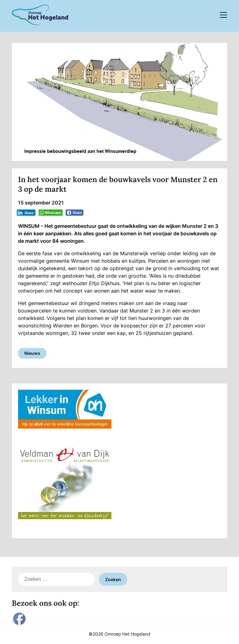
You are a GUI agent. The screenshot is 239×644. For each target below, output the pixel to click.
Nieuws (32, 353)
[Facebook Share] (75, 213)
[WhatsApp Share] (51, 213)
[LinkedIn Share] (26, 213)
